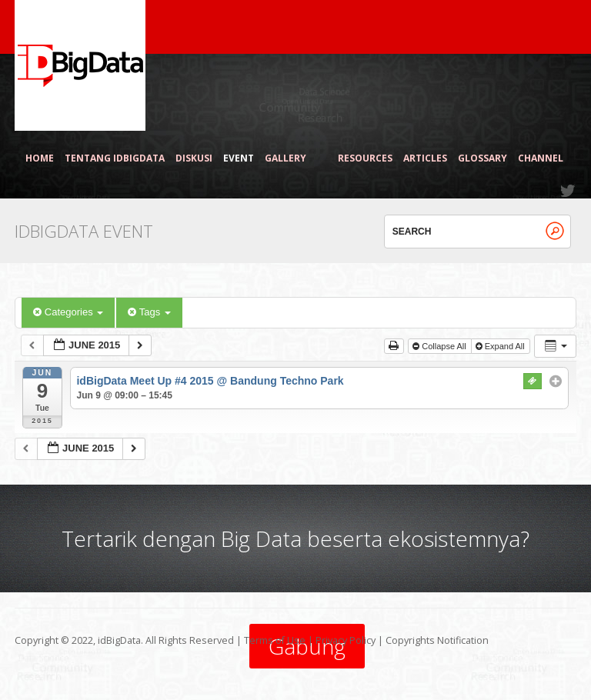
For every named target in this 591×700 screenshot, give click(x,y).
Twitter (569, 191)
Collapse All (441, 346)
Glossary (482, 158)
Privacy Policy (346, 640)
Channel (541, 158)
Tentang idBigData (115, 158)
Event (239, 158)
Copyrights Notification (437, 640)
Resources (365, 158)
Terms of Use (275, 640)
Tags (149, 312)
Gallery (292, 158)
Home (40, 158)
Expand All (501, 346)
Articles (425, 158)
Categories (68, 312)
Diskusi (194, 158)
